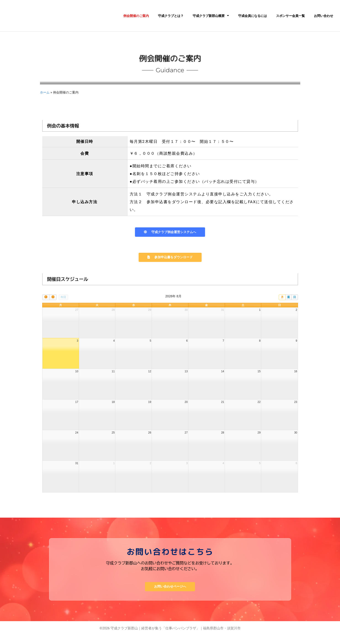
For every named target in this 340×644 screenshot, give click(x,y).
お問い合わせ (324, 16)
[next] (53, 304)
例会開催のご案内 (136, 16)
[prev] (46, 304)
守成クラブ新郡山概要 (211, 16)
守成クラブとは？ (171, 16)
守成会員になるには (253, 16)
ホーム (45, 92)
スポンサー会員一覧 (290, 16)
